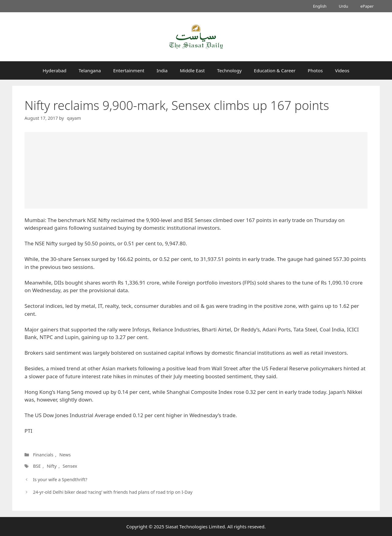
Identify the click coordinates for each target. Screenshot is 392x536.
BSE (37, 466)
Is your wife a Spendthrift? (60, 479)
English (320, 6)
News (65, 455)
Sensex (70, 466)
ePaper (367, 6)
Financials (43, 455)
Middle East (192, 70)
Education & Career (275, 70)
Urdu (343, 6)
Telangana (90, 70)
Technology (229, 70)
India (162, 70)
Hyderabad (55, 70)
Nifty (52, 466)
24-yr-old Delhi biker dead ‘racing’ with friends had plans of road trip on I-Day (113, 492)
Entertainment (129, 70)
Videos (342, 70)
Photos (315, 70)
